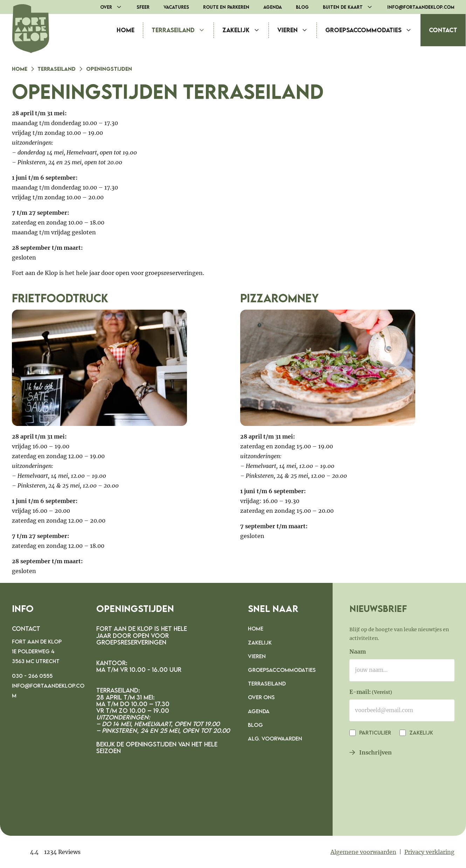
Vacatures (176, 7)
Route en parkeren (226, 7)
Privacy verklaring (429, 852)
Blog (302, 7)
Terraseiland (183, 30)
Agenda (273, 7)
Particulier (374, 732)
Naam (358, 652)
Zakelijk (245, 30)
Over (115, 7)
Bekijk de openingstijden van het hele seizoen (157, 748)
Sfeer (143, 7)
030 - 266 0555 (32, 676)
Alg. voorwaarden (275, 738)
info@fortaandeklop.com (421, 7)
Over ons (261, 697)
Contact (443, 30)
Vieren (297, 30)
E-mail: (371, 693)
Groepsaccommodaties (373, 30)
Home (126, 30)
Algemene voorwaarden (363, 852)
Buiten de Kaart (352, 7)
